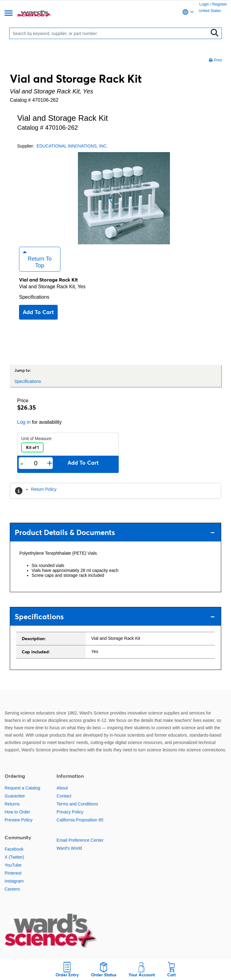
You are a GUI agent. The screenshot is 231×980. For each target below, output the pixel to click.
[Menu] (9, 14)
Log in (24, 422)
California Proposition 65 (80, 820)
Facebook (14, 849)
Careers (12, 889)
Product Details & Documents (115, 532)
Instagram (14, 881)
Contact (64, 796)
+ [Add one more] (50, 463)
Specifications (34, 297)
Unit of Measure (36, 439)
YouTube (13, 865)
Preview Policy (19, 820)
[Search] (110, 33)
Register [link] (220, 4)
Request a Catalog (22, 788)
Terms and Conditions (77, 804)
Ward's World (69, 848)
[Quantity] (36, 463)
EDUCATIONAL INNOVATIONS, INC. (72, 146)
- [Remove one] (22, 463)
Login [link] (204, 4)
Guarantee (15, 796)
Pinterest (13, 873)
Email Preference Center (80, 840)
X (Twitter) (14, 857)
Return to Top (37, 259)
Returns (12, 804)
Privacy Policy (70, 812)
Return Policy (44, 489)
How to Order (17, 812)
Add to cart (38, 312)
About (62, 788)
